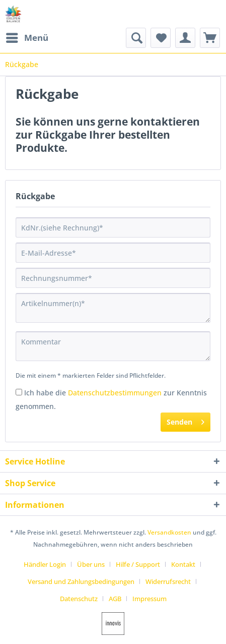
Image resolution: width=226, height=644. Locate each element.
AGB (115, 599)
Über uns (91, 564)
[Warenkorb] (210, 38)
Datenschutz (79, 599)
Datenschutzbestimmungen (115, 393)
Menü (27, 37)
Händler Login (45, 564)
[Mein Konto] (185, 38)
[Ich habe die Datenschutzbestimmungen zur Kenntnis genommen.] (19, 392)
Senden (185, 420)
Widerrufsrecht (168, 581)
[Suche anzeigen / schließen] (136, 38)
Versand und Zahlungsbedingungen (81, 581)
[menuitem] (27, 38)
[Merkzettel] (161, 38)
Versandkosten (169, 532)
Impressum (149, 599)
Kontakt (183, 564)
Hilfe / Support (138, 564)
